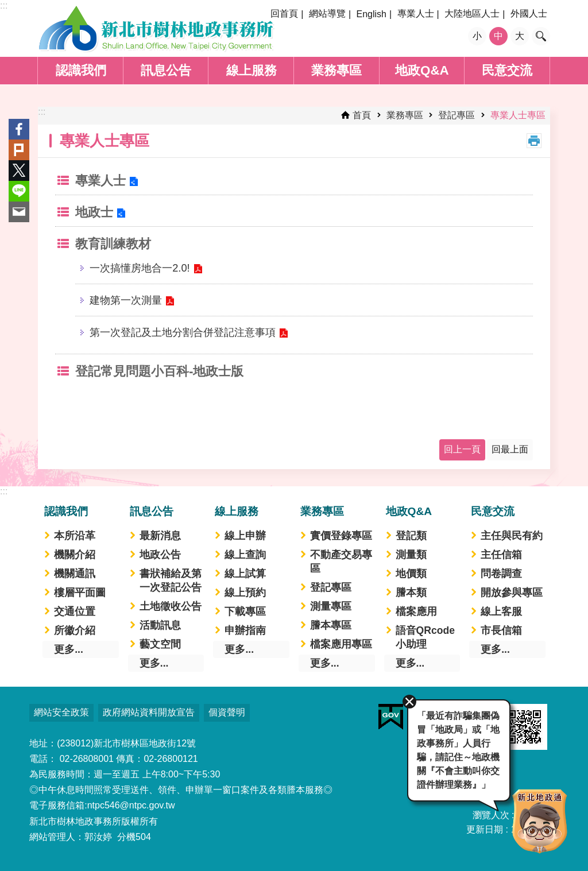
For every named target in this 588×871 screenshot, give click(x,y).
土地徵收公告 (171, 606)
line (19, 191)
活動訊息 (160, 625)
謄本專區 (331, 625)
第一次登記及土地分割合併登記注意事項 (183, 332)
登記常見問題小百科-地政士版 (159, 371)
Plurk (19, 150)
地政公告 (160, 555)
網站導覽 (327, 13)
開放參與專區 (512, 593)
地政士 (94, 212)
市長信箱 (501, 630)
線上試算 (245, 574)
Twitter (19, 171)
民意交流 (507, 70)
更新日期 (485, 829)
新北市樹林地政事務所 (156, 29)
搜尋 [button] (541, 36)
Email (19, 212)
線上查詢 (245, 555)
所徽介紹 (75, 630)
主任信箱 (501, 555)
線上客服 (501, 611)
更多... (69, 649)
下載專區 (245, 611)
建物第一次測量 (126, 300)
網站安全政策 (61, 712)
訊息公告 (166, 70)
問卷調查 (501, 574)
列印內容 (534, 141)
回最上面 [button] (510, 449)
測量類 (411, 555)
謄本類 (411, 593)
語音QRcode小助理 (425, 637)
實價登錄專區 (341, 536)
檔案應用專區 (341, 644)
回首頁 (284, 13)
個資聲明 (227, 712)
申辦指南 (245, 630)
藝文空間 (160, 644)
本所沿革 (75, 536)
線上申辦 (245, 536)
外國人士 (529, 13)
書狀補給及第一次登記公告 (171, 580)
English (371, 14)
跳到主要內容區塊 (6, 6)
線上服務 (252, 70)
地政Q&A (422, 70)
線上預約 (245, 593)
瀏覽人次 (491, 815)
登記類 (411, 536)
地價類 (411, 574)
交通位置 (75, 611)
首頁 (362, 115)
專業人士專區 (518, 115)
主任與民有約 (512, 536)
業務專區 (336, 70)
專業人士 (416, 13)
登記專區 (457, 115)
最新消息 (160, 536)
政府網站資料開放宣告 (149, 712)
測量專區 (331, 606)
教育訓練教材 (113, 244)
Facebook (19, 129)
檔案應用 (416, 611)
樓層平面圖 (80, 593)
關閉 (408, 700)
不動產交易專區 (341, 562)
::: (4, 5)
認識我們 (81, 70)
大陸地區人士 (472, 13)
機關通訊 (75, 574)
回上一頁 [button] (462, 449)
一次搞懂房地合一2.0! (140, 268)
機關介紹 (75, 555)
